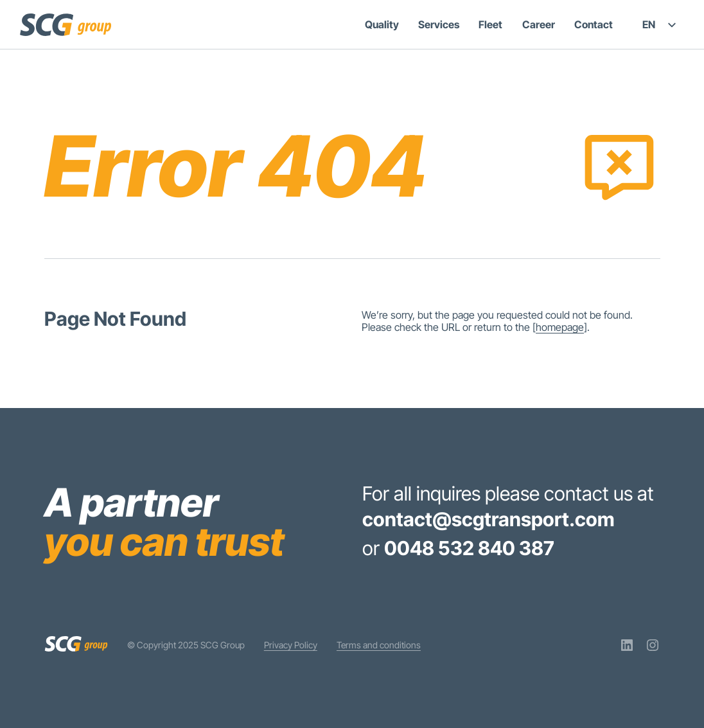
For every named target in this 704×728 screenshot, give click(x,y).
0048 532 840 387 (469, 548)
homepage (560, 327)
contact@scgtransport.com (488, 519)
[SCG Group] (66, 25)
